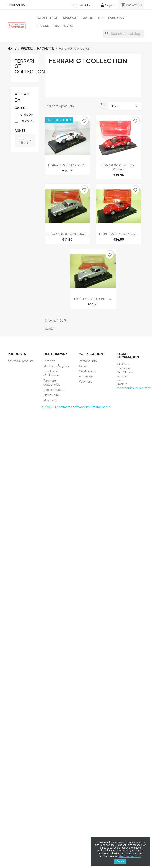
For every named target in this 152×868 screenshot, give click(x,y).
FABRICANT (117, 18)
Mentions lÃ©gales (56, 366)
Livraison (49, 361)
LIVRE (68, 26)
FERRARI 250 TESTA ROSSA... (67, 165)
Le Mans (28, 121)
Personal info (88, 361)
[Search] (124, 34)
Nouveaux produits (21, 361)
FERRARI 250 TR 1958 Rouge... (119, 234)
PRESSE (43, 26)
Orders (84, 366)
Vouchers (85, 381)
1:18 (101, 18)
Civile (27, 115)
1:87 (57, 26)
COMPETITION (47, 18)
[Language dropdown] (82, 5)
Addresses (86, 376)
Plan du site (51, 395)
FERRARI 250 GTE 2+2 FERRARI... (67, 234)
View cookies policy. (130, 856)
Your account (92, 354)
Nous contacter (54, 390)
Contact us (16, 5)
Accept (120, 862)
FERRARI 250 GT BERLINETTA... (93, 299)
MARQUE (70, 18)
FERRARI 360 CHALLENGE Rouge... (119, 167)
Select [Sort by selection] (125, 106)
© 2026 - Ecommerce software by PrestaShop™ (76, 407)
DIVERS (87, 18)
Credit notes (88, 371)
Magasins (50, 400)
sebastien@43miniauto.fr (133, 388)
